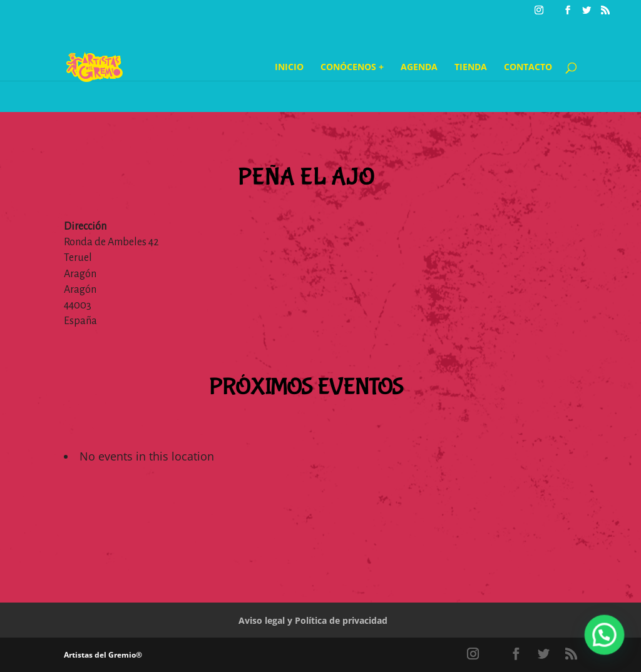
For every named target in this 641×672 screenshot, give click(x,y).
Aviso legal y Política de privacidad (313, 620)
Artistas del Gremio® (103, 655)
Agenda (419, 68)
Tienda (471, 68)
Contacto (528, 68)
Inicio (289, 68)
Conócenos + (352, 68)
